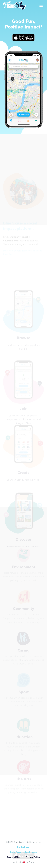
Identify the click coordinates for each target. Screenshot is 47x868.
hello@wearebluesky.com (23, 852)
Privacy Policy (33, 857)
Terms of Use (14, 857)
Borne (32, 862)
